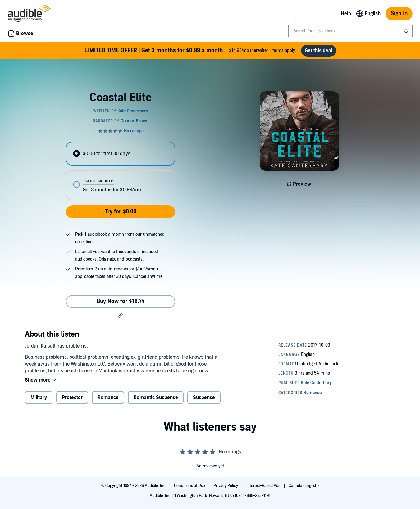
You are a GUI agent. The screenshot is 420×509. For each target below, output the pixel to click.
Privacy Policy (226, 486)
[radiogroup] (121, 171)
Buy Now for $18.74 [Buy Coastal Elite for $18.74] (121, 301)
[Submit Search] (407, 31)
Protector (72, 398)
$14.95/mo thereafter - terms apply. (191, 51)
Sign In (399, 14)
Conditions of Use (190, 486)
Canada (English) (304, 486)
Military (39, 398)
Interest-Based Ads (264, 486)
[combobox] (350, 31)
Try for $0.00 (121, 212)
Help (346, 14)
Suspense (204, 398)
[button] (121, 316)
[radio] (121, 154)
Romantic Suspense (156, 398)
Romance (108, 398)
